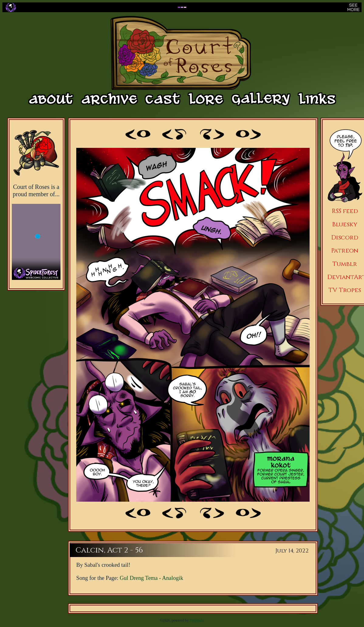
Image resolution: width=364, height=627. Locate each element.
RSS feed (345, 211)
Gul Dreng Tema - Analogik (151, 578)
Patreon (345, 251)
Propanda (196, 620)
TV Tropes (345, 290)
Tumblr (345, 264)
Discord (345, 237)
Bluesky (345, 224)
